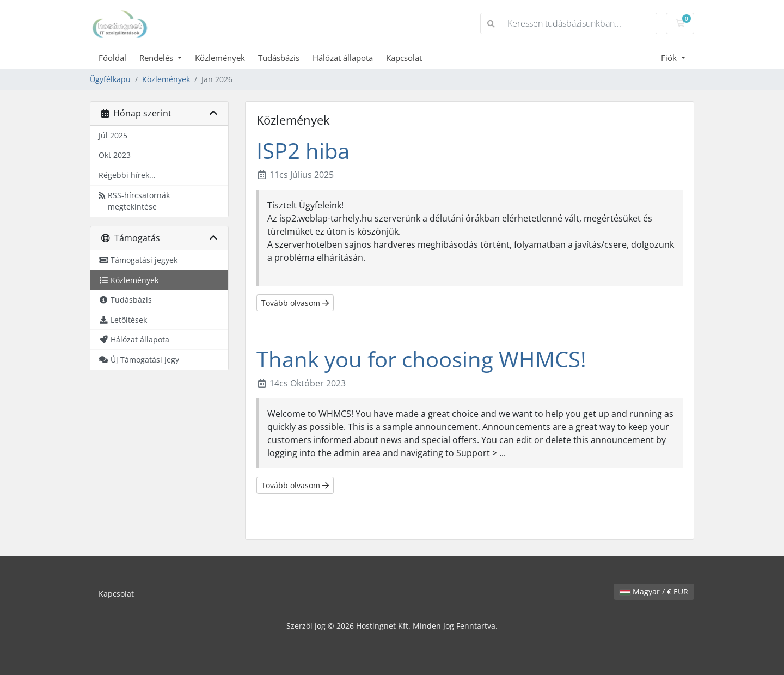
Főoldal (112, 58)
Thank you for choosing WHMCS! (421, 359)
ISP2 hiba (303, 151)
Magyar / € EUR (654, 591)
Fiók (670, 58)
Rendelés (157, 58)
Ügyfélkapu (110, 79)
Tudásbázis (279, 58)
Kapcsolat (404, 58)
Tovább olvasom (295, 303)
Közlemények (220, 58)
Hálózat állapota (343, 58)
